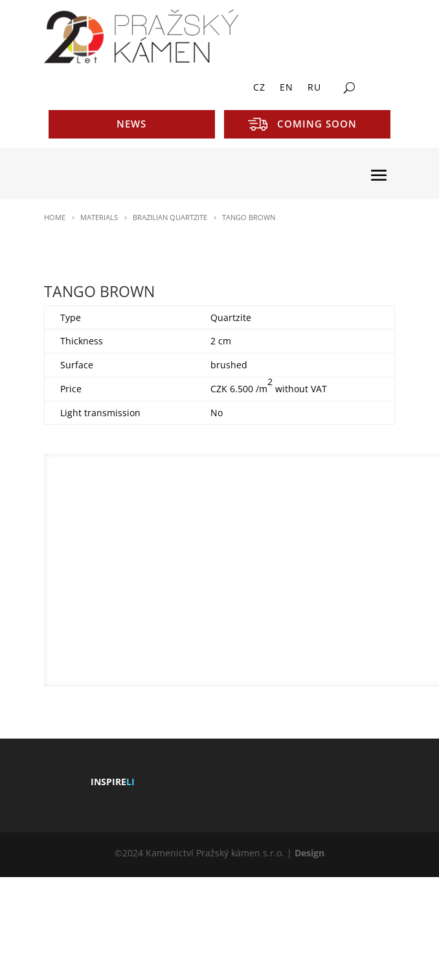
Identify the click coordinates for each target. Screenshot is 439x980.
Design (310, 853)
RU (314, 88)
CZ (259, 88)
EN (287, 88)
